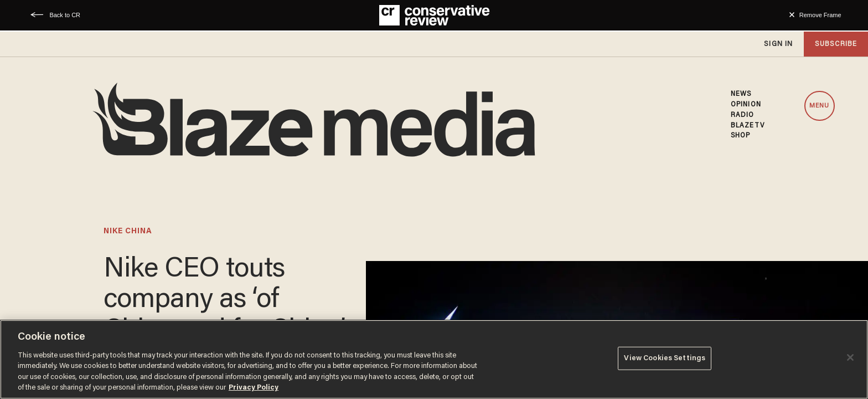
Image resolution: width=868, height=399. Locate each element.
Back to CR (65, 15)
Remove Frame (820, 15)
